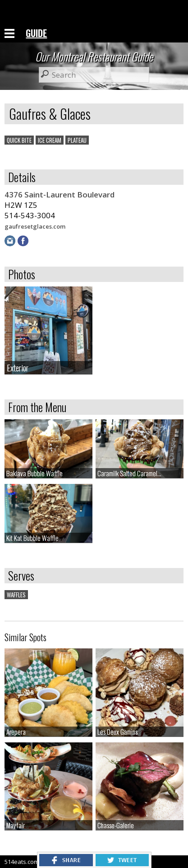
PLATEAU (77, 140)
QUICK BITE (19, 140)
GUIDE (36, 33)
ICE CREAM (50, 140)
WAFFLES (16, 595)
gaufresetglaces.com (35, 226)
